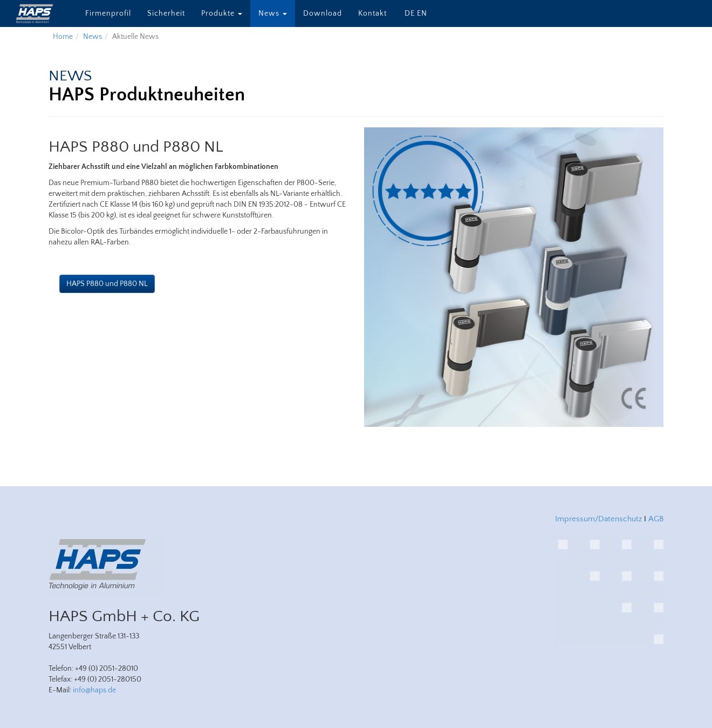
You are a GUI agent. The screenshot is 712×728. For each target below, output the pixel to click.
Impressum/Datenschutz (598, 519)
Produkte (222, 13)
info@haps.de (94, 690)
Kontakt (372, 13)
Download (323, 13)
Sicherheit (166, 13)
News (273, 13)
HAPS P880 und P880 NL (107, 284)
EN (422, 13)
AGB (656, 519)
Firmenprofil (108, 13)
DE (410, 13)
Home (63, 37)
